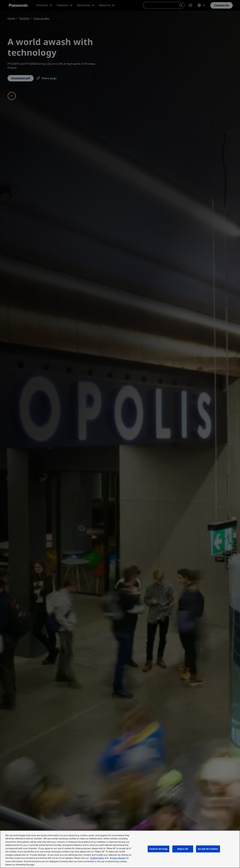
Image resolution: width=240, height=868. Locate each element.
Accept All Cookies (208, 849)
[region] (120, 849)
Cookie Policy (97, 858)
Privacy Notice (118, 858)
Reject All (183, 849)
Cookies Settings (158, 849)
